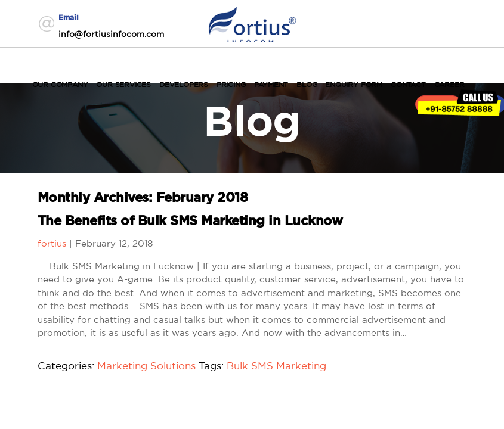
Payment (271, 84)
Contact (408, 84)
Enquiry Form (354, 84)
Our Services (123, 84)
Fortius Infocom (252, 23)
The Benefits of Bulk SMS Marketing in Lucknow (190, 221)
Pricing (231, 84)
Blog (307, 84)
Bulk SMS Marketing (276, 366)
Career (449, 84)
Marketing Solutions (146, 366)
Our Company (60, 84)
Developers (184, 84)
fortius (52, 243)
